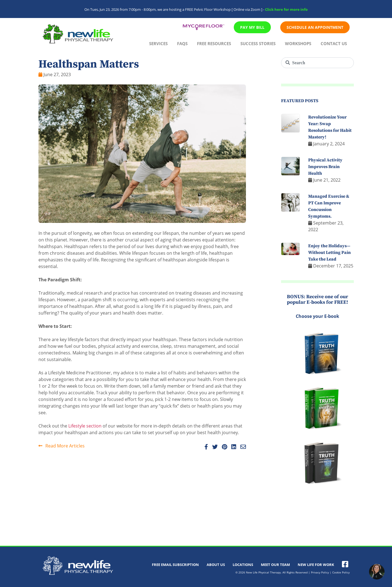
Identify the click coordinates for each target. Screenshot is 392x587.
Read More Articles (62, 446)
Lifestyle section (85, 426)
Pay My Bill (252, 27)
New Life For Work (316, 565)
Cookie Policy (341, 572)
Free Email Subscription (175, 565)
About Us (216, 565)
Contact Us (334, 43)
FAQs (182, 43)
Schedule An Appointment (315, 27)
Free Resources (214, 43)
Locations (243, 565)
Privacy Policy (320, 572)
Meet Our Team (275, 565)
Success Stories (258, 43)
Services (158, 43)
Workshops (298, 43)
